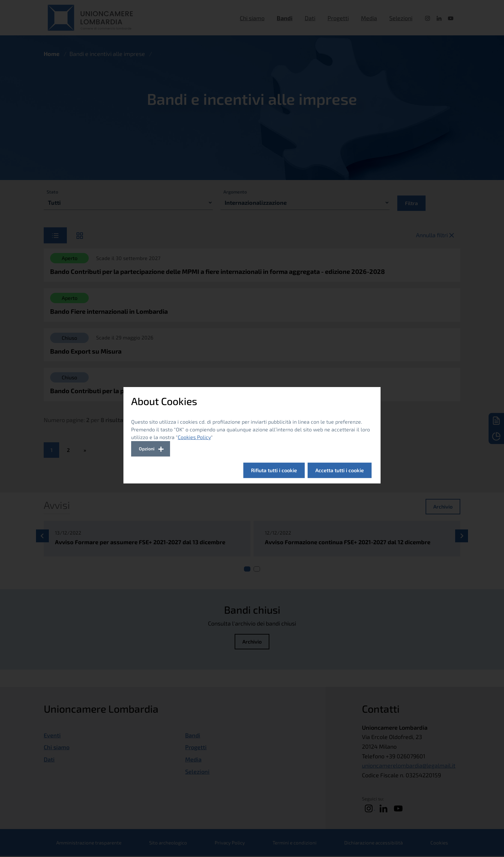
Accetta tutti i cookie (340, 470)
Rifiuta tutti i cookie (274, 470)
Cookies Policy (194, 437)
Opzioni (147, 449)
